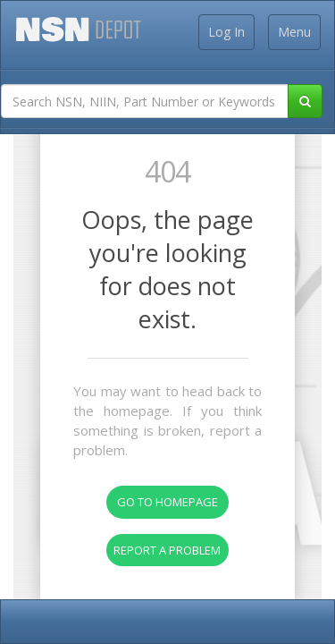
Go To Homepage (167, 502)
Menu (294, 32)
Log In (226, 32)
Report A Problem (167, 550)
